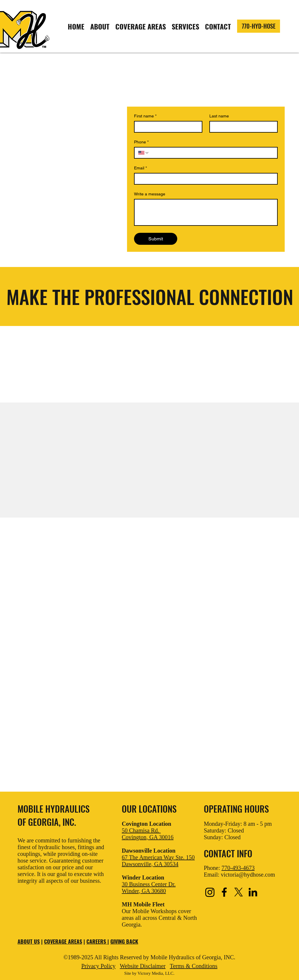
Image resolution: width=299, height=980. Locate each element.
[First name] (166, 127)
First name (145, 116)
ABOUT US (29, 941)
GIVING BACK (124, 941)
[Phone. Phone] (211, 153)
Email (140, 168)
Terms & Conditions (194, 966)
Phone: (229, 868)
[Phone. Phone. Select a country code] (144, 153)
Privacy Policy (98, 966)
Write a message (150, 194)
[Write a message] (206, 212)
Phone (141, 142)
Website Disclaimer (143, 966)
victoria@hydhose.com (248, 875)
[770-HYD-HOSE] (259, 26)
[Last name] (242, 127)
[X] (239, 892)
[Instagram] (210, 892)
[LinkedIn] (253, 892)
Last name (219, 116)
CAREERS (97, 941)
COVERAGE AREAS (63, 941)
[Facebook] (224, 892)
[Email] (204, 179)
